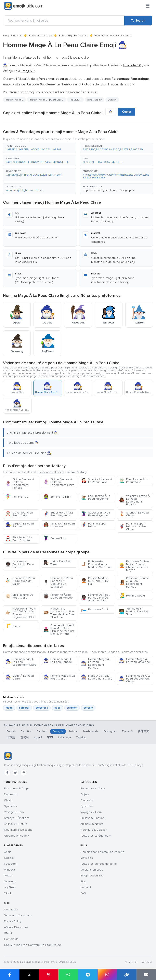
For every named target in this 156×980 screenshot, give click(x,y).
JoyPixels (10, 887)
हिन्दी (50, 737)
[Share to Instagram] (107, 975)
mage (9, 708)
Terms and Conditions (18, 915)
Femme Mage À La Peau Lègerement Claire (135, 679)
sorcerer (24, 708)
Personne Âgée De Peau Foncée (58, 596)
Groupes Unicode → (17, 836)
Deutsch (42, 731)
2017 (131, 84)
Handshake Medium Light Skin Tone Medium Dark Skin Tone (59, 613)
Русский (127, 731)
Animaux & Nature (16, 824)
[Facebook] (7, 773)
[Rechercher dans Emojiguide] (64, 21)
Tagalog (81, 737)
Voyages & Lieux (91, 812)
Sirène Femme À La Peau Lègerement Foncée (20, 483)
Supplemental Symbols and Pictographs (108, 190)
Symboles (10, 806)
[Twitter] (15, 773)
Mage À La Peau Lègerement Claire (97, 677)
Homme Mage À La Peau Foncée (58, 660)
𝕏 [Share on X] (29, 975)
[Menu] (148, 6)
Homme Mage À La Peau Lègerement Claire (21, 662)
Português (110, 731)
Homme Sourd (132, 596)
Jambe (13, 626)
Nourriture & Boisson (94, 830)
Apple (8, 852)
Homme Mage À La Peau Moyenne (134, 660)
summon (72, 708)
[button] (40, 148)
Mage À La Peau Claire (19, 677)
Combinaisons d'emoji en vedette (102, 852)
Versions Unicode (92, 870)
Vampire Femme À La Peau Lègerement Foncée (134, 500)
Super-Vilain (54, 538)
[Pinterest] (24, 773)
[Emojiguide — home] (24, 6)
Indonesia (64, 737)
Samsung (10, 881)
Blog (83, 881)
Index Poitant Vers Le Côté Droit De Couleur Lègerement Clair (21, 613)
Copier (127, 112)
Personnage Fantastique (74, 36)
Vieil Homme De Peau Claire (19, 596)
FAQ (83, 893)
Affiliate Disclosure (16, 927)
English (11, 731)
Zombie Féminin (57, 497)
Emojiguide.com (13, 36)
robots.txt (147, 962)
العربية (38, 737)
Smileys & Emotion (92, 818)
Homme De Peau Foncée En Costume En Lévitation (58, 582)
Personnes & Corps (17, 788)
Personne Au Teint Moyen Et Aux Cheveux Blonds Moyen (134, 566)
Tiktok (8, 893)
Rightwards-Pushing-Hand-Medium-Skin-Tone (96, 564)
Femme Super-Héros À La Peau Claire (134, 526)
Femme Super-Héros (94, 525)
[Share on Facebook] (10, 975)
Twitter (8, 876)
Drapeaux (10, 794)
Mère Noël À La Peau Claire (19, 514)
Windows (10, 870)
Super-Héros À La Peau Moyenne (58, 514)
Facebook (11, 864)
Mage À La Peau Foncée (19, 525)
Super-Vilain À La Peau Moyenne (95, 514)
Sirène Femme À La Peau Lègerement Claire (59, 482)
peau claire (95, 100)
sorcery (88, 708)
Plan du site (132, 962)
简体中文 (144, 731)
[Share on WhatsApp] (68, 975)
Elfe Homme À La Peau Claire (134, 481)
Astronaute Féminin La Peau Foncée (20, 564)
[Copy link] (127, 975)
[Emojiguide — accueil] (8, 756)
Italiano (73, 731)
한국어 (25, 737)
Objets (8, 800)
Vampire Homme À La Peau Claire (97, 481)
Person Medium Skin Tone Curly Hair (95, 581)
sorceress (42, 708)
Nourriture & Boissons (18, 830)
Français (58, 731)
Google (9, 858)
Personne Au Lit (95, 609)
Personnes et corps (41, 36)
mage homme (14, 100)
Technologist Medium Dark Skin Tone (134, 611)
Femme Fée (17, 497)
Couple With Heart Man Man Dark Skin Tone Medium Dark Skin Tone (59, 630)
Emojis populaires (92, 876)
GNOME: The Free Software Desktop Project (33, 945)
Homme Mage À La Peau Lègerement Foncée (95, 663)
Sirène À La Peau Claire (134, 514)
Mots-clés (87, 858)
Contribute (11, 910)
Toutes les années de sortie (99, 864)
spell (57, 708)
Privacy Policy (13, 921)
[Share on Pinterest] (49, 975)
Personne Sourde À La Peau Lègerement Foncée (134, 582)
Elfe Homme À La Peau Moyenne (96, 497)
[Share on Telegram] (88, 975)
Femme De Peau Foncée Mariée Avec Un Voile (96, 598)
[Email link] (146, 975)
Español (26, 731)
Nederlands (91, 731)
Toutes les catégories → (96, 836)
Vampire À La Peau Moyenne (59, 525)
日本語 (11, 737)
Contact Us (11, 939)
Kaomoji (86, 887)
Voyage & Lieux (14, 812)
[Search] (138, 21)
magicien (75, 100)
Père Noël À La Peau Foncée (19, 539)
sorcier (112, 100)
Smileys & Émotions (17, 818)
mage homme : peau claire (47, 100)
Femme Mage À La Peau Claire (59, 677)
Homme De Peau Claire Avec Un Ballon (20, 581)
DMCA (8, 933)
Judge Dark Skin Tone (57, 563)
